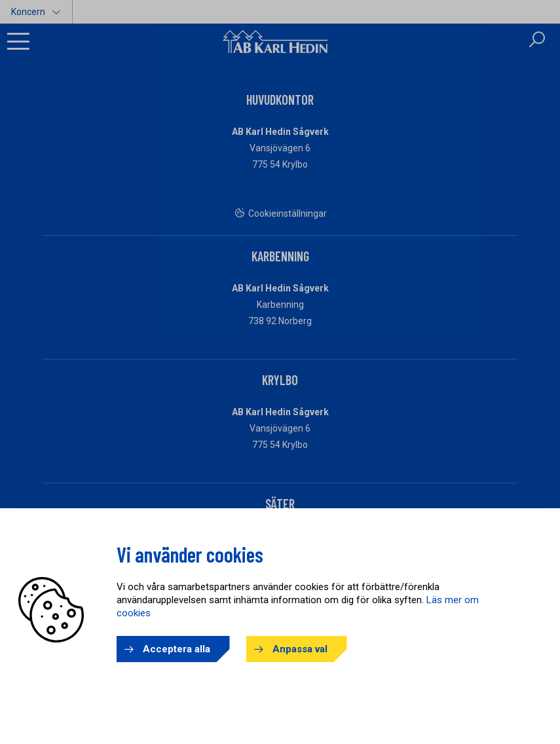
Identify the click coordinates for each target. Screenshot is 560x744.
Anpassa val (300, 649)
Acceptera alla (177, 649)
